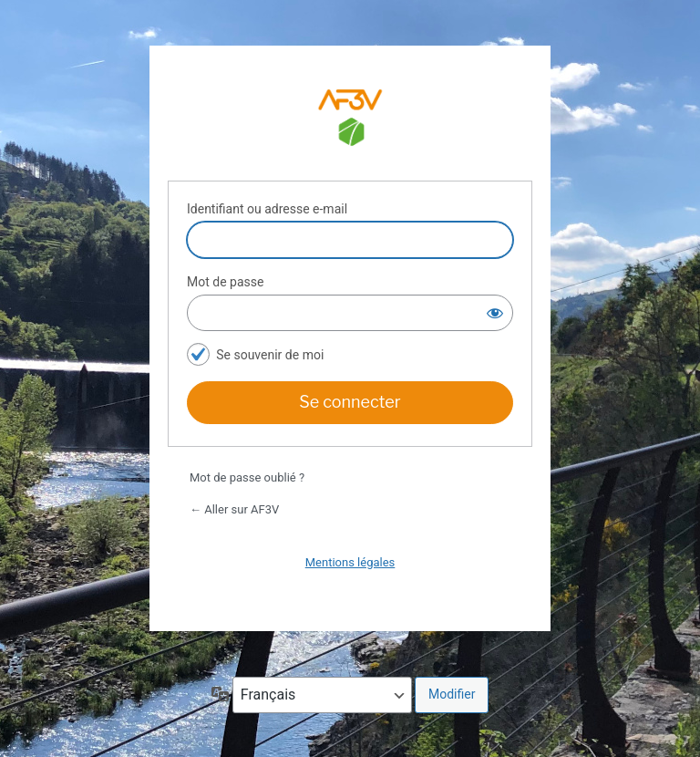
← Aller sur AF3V (234, 509)
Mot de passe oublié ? (247, 477)
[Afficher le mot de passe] (495, 313)
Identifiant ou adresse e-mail (267, 209)
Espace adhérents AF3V (350, 120)
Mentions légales (350, 562)
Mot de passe (225, 282)
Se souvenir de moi (270, 355)
